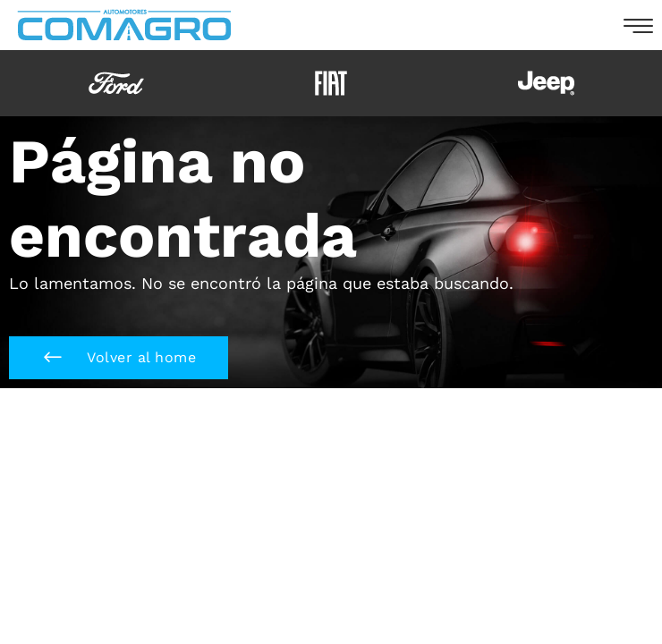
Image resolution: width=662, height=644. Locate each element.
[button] (119, 358)
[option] (116, 83)
